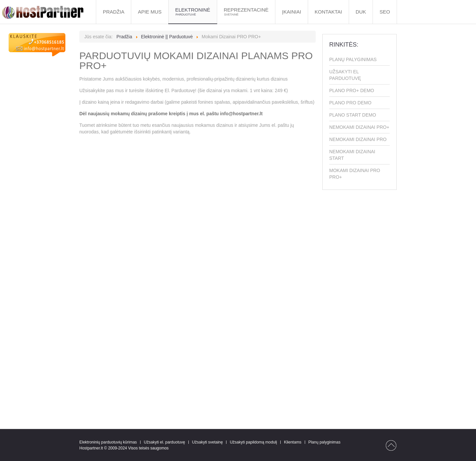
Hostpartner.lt (91, 448)
